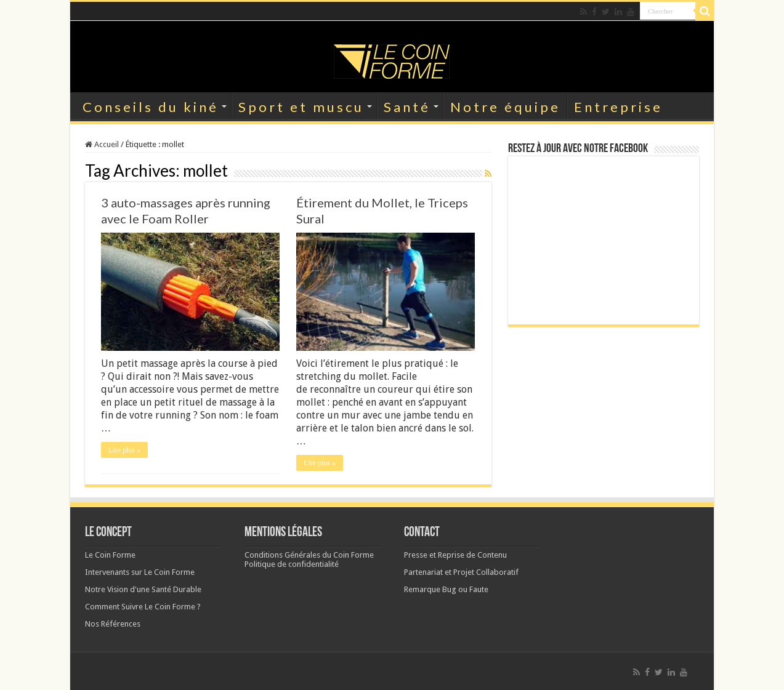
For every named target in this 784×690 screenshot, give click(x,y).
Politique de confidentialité (292, 564)
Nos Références (113, 624)
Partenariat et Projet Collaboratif (461, 572)
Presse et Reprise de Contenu (455, 555)
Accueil (102, 144)
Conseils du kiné (151, 107)
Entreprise (618, 107)
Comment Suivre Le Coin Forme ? (143, 607)
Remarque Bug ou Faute (446, 589)
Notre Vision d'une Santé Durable (143, 589)
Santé (407, 107)
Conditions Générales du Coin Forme (309, 555)
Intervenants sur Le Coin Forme (140, 572)
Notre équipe (505, 107)
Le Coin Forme (110, 555)
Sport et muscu (301, 107)
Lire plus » (124, 450)
